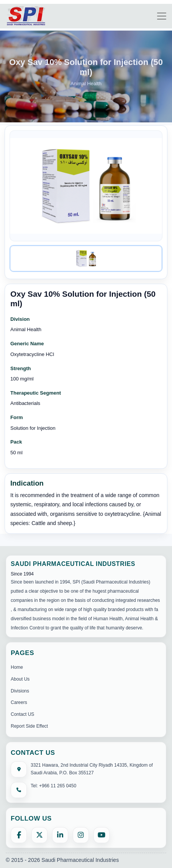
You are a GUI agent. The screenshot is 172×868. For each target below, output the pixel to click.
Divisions (20, 691)
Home (17, 667)
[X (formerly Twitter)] (39, 835)
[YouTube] (102, 835)
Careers (19, 702)
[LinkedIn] (60, 835)
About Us (20, 679)
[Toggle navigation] (162, 16)
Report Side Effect (29, 726)
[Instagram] (81, 835)
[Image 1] (86, 258)
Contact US (22, 714)
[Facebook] (19, 835)
